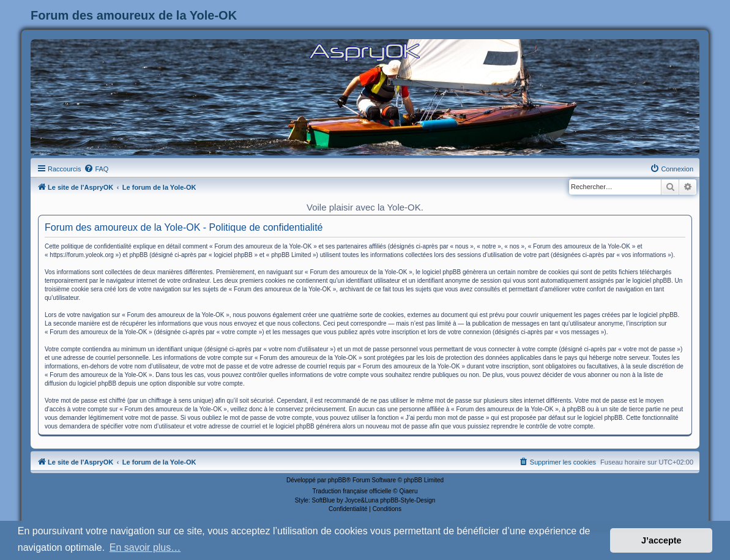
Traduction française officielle (352, 491)
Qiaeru (408, 491)
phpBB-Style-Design (408, 500)
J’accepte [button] (661, 540)
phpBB (337, 480)
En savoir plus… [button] (145, 547)
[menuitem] (96, 169)
